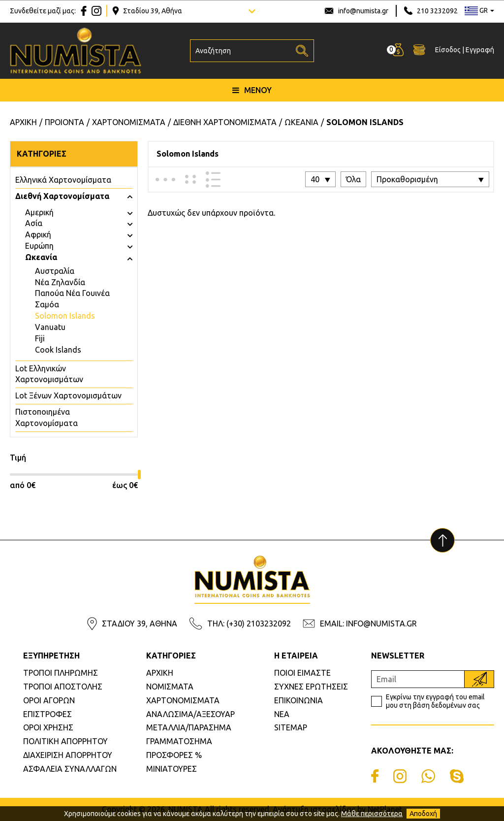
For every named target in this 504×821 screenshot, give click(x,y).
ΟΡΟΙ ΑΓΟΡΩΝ (49, 700)
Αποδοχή (423, 814)
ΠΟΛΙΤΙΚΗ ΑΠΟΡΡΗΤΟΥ (65, 741)
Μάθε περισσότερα (372, 814)
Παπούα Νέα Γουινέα (72, 293)
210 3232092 (437, 11)
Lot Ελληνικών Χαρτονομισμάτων (49, 374)
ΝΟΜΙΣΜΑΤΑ (170, 687)
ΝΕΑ (282, 714)
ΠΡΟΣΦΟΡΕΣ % (174, 755)
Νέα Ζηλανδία (60, 282)
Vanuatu (50, 327)
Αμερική (39, 212)
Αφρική (38, 234)
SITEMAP (291, 727)
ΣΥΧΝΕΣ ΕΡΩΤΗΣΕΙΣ (311, 687)
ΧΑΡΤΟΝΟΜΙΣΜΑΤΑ (183, 700)
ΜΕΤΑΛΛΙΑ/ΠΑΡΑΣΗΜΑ (189, 727)
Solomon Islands (65, 316)
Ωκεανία (41, 257)
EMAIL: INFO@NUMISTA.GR (368, 624)
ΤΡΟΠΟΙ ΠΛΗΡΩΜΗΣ (61, 673)
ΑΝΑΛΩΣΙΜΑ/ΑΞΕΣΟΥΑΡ (190, 714)
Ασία (34, 223)
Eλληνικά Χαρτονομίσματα (63, 180)
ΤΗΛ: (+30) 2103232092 (249, 624)
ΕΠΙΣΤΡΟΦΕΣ (47, 714)
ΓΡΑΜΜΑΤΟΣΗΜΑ (179, 741)
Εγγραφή (480, 50)
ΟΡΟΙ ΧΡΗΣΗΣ (48, 727)
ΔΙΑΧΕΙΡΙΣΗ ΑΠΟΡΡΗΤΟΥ (68, 755)
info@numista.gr (363, 11)
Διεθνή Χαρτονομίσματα (62, 196)
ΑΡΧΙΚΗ (160, 673)
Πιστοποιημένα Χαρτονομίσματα (47, 417)
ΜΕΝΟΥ (252, 90)
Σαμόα (47, 304)
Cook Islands (58, 350)
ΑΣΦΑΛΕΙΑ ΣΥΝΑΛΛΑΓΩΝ (70, 769)
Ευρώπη (39, 246)
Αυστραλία (55, 271)
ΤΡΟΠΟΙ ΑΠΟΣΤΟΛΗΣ (63, 687)
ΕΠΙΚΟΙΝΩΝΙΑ (299, 700)
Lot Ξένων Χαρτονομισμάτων (68, 395)
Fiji (40, 338)
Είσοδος (448, 50)
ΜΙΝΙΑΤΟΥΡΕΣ (172, 769)
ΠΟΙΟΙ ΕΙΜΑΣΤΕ (302, 673)
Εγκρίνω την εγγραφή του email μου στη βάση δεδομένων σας (435, 701)
